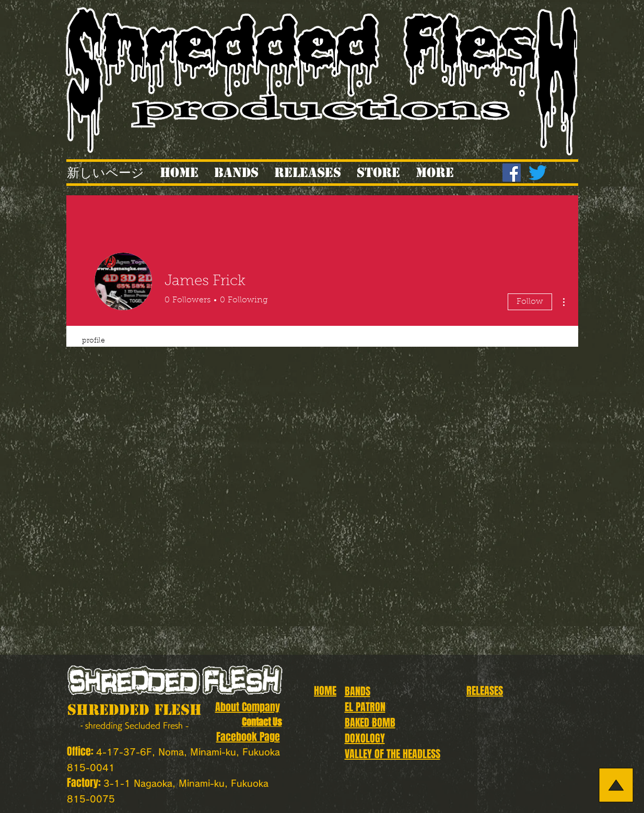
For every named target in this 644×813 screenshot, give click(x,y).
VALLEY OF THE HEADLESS (393, 754)
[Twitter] (538, 173)
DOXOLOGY (365, 738)
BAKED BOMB (370, 723)
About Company (248, 707)
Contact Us (262, 722)
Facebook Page (248, 737)
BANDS (358, 691)
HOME (325, 691)
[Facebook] (512, 173)
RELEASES (485, 691)
